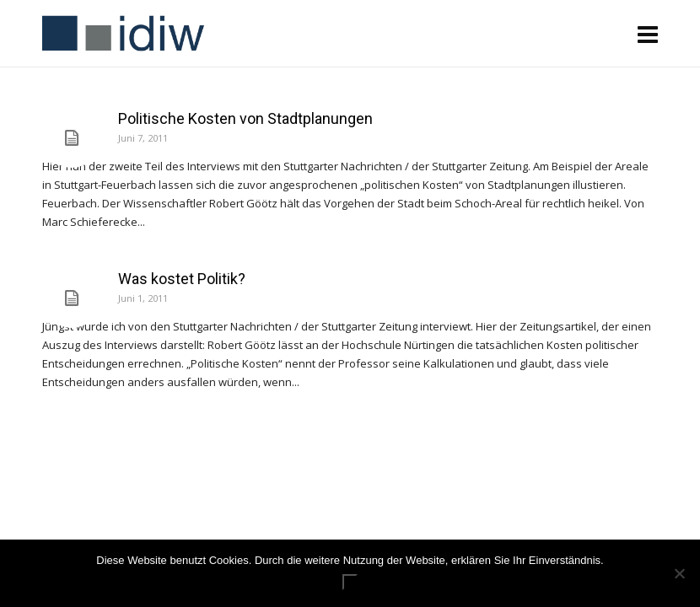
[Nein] (679, 573)
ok (350, 582)
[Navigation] (648, 34)
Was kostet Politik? (182, 279)
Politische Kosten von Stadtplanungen (245, 118)
